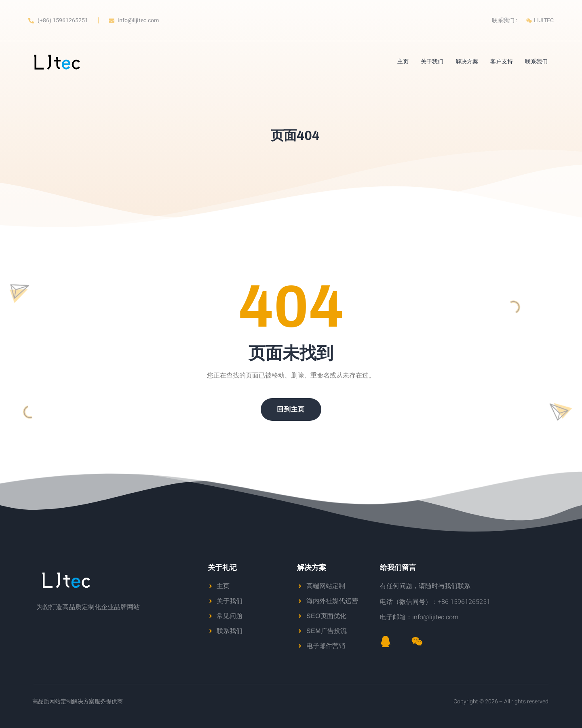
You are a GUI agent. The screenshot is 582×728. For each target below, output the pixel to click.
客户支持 (502, 62)
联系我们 (536, 62)
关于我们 (432, 62)
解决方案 (467, 62)
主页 (403, 62)
